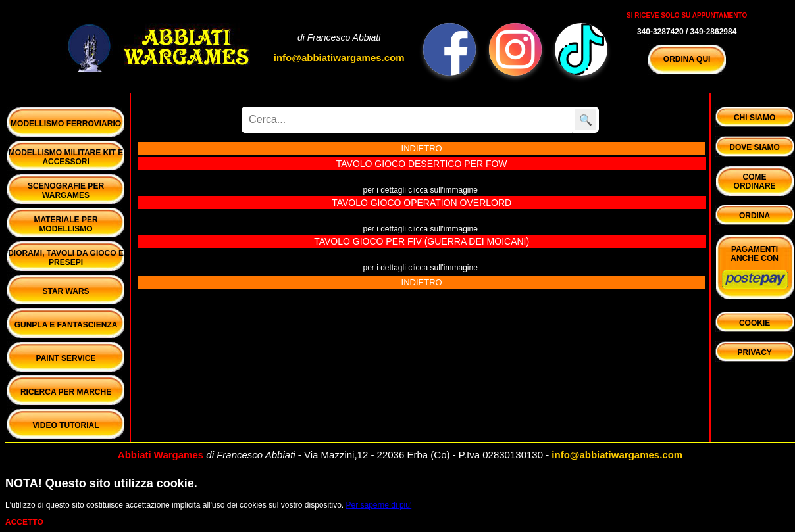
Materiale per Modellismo (65, 224)
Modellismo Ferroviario (66, 124)
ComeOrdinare (755, 181)
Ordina (755, 216)
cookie (755, 323)
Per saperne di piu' (379, 505)
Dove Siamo (755, 147)
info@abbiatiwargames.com (339, 58)
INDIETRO (422, 148)
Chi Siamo (755, 118)
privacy (754, 352)
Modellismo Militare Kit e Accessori (66, 157)
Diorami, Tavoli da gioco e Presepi (66, 258)
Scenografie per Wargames (66, 191)
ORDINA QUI (687, 59)
